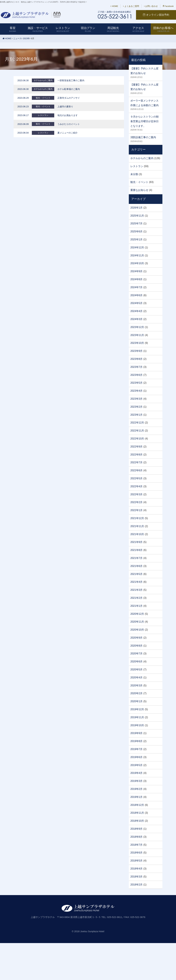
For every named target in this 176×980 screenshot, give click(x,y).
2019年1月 (137, 797)
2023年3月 (137, 399)
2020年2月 (137, 693)
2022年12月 (137, 423)
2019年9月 (137, 733)
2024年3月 (137, 319)
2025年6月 (137, 231)
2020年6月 (137, 662)
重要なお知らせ (139, 190)
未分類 (134, 174)
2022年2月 (137, 502)
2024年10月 (137, 263)
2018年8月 (137, 837)
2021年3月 (137, 590)
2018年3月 (137, 877)
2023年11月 (137, 335)
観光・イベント (139, 182)
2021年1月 (137, 606)
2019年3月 (137, 781)
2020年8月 (137, 646)
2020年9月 (137, 638)
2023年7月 (137, 367)
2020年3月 (137, 686)
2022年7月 (137, 462)
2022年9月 (137, 447)
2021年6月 (137, 566)
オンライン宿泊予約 (156, 15)
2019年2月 (137, 789)
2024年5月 (137, 303)
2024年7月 (137, 287)
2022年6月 (137, 470)
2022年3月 (137, 494)
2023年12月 (137, 327)
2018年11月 (137, 813)
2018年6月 (137, 853)
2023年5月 (137, 383)
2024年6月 (137, 295)
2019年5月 (137, 765)
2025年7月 (137, 223)
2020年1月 (137, 701)
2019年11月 (137, 717)
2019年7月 (137, 749)
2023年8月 (137, 359)
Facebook (168, 6)
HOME (114, 6)
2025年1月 (137, 239)
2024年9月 (137, 271)
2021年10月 (137, 534)
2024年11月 (137, 255)
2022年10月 (137, 439)
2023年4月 (137, 391)
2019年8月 (137, 741)
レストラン (137, 166)
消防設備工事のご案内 (143, 137)
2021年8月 (137, 550)
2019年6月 (137, 757)
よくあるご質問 (131, 6)
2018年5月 (137, 861)
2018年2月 (137, 885)
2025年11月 (137, 216)
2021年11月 (137, 526)
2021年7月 (137, 558)
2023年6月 (137, 375)
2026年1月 (137, 208)
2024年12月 (137, 247)
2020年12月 (137, 614)
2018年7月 (137, 845)
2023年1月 (137, 415)
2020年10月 (137, 630)
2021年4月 (137, 582)
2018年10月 (137, 821)
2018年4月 (137, 869)
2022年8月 (137, 455)
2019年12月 (137, 709)
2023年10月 (137, 343)
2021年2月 (137, 598)
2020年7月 (137, 654)
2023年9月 (137, 351)
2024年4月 (137, 311)
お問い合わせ (151, 6)
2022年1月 (137, 510)
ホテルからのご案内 (142, 158)
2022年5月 (137, 478)
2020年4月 (137, 678)
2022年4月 (137, 486)
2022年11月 (137, 431)
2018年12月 (137, 805)
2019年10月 (137, 725)
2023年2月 (137, 407)
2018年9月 (137, 829)
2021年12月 (137, 518)
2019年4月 (137, 773)
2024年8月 (137, 279)
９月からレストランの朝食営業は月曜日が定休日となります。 (144, 121)
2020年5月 (137, 670)
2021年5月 (137, 574)
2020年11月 (137, 622)
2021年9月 (137, 542)
